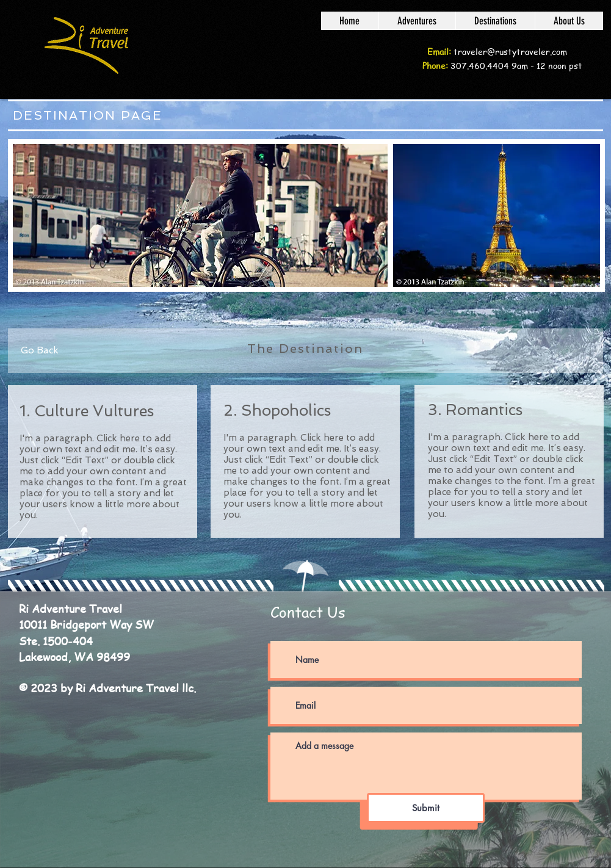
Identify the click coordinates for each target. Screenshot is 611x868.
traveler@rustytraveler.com (510, 51)
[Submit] (426, 808)
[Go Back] (40, 350)
